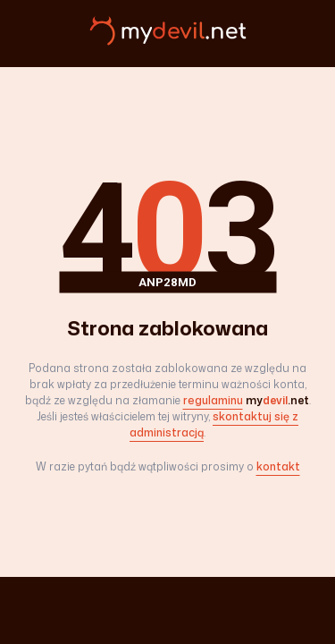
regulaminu (213, 400)
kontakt (278, 466)
